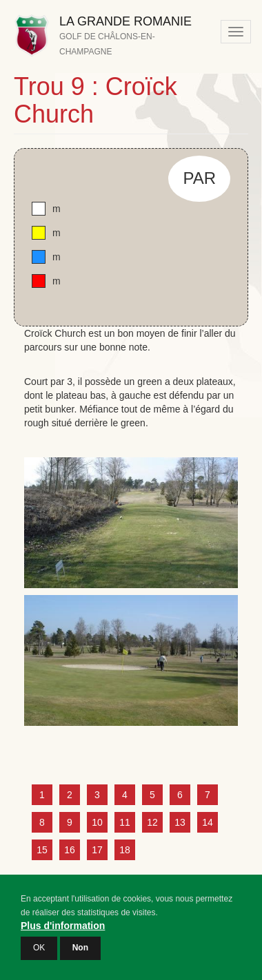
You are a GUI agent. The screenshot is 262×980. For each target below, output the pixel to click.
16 (70, 850)
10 (97, 822)
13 (180, 822)
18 (125, 850)
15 (42, 850)
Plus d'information (63, 934)
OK (39, 956)
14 (208, 822)
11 (125, 822)
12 (152, 822)
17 (97, 850)
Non (80, 956)
